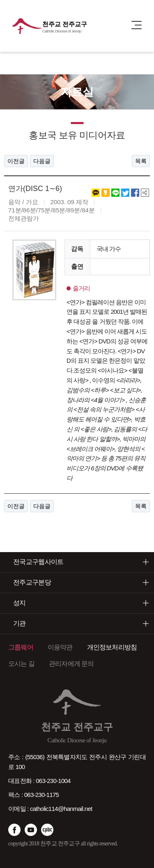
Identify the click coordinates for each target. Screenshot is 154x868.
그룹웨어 (21, 647)
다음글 (42, 161)
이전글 (16, 161)
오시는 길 (21, 664)
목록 (141, 161)
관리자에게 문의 (71, 664)
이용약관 (60, 647)
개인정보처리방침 (112, 647)
